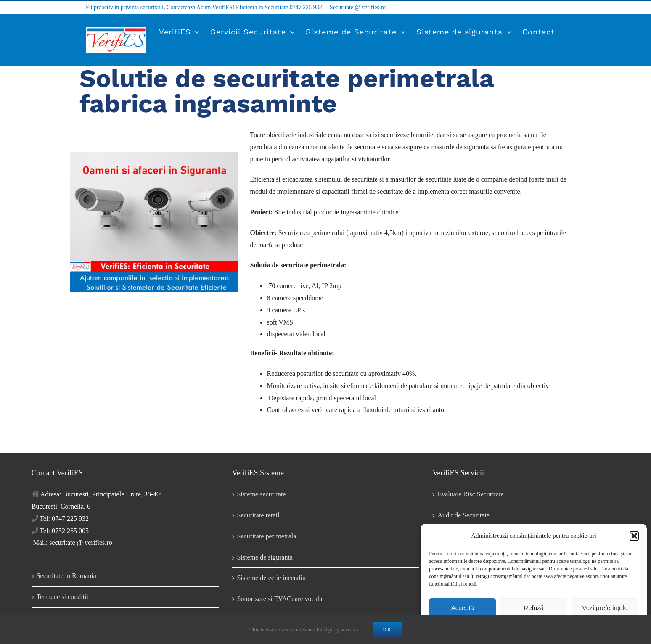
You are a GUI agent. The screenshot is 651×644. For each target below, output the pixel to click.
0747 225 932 (306, 7)
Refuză (534, 608)
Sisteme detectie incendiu (272, 578)
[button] (634, 536)
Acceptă (463, 608)
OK (387, 629)
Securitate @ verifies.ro (357, 7)
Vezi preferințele (605, 608)
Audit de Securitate (463, 515)
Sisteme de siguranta (265, 557)
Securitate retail (258, 515)
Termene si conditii (62, 597)
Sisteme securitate (262, 494)
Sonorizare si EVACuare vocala (280, 599)
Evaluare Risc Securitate (470, 494)
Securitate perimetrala (267, 536)
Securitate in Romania (66, 576)
